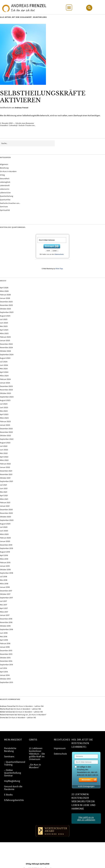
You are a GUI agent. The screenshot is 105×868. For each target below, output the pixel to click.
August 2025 (5, 316)
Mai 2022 (4, 453)
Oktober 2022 (5, 436)
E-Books (8, 795)
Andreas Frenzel (21, 108)
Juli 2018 (3, 577)
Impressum (60, 748)
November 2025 (6, 305)
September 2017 (6, 598)
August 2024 (5, 358)
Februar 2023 (5, 422)
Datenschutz (59, 254)
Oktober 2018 (5, 570)
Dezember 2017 (6, 591)
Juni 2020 (4, 531)
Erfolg (2, 175)
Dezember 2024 (6, 344)
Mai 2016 (4, 637)
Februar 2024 (5, 379)
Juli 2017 (3, 601)
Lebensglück (5, 182)
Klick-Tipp (59, 269)
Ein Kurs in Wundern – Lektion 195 (29, 712)
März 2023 (4, 418)
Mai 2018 (4, 580)
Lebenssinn (5, 189)
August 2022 (5, 443)
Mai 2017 (3, 605)
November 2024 (6, 347)
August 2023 (5, 400)
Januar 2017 (5, 615)
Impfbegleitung (12, 781)
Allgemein (4, 164)
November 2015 (6, 654)
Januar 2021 (5, 506)
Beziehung (4, 168)
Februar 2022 (5, 464)
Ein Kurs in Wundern (8, 171)
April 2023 (4, 414)
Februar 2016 (5, 644)
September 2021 (6, 481)
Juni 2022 (4, 450)
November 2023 (6, 390)
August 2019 (5, 552)
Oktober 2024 (5, 351)
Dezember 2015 (6, 651)
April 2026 (4, 288)
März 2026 (4, 291)
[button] (69, 7)
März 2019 (4, 559)
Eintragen (50, 246)
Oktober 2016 (5, 626)
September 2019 (6, 548)
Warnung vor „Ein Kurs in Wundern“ (32, 715)
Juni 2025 (4, 323)
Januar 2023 (5, 425)
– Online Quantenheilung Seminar (13, 773)
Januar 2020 (5, 541)
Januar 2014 (5, 675)
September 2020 (7, 520)
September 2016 (6, 629)
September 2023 (7, 397)
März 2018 (4, 584)
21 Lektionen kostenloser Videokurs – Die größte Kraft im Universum (37, 754)
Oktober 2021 (5, 478)
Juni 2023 (4, 407)
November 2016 (6, 622)
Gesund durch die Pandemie (13, 788)
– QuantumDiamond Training (15, 763)
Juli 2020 (4, 527)
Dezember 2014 (6, 661)
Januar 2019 (5, 566)
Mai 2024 (4, 369)
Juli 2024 (4, 362)
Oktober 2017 (5, 594)
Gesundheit (4, 125)
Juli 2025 (4, 319)
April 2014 (4, 672)
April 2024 (4, 372)
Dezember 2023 (6, 386)
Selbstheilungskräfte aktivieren (43, 97)
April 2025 (4, 330)
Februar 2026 (5, 295)
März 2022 (4, 460)
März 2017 (4, 612)
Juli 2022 (4, 446)
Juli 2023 (4, 404)
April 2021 (4, 496)
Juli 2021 (3, 485)
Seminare (4, 207)
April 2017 (4, 608)
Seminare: (9, 756)
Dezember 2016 (6, 619)
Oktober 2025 (5, 309)
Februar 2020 (5, 538)
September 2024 (7, 355)
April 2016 (4, 640)
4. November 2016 (6, 123)
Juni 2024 (4, 365)
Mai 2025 (4, 326)
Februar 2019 (5, 563)
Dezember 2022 (6, 429)
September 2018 (7, 573)
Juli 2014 (3, 668)
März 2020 (4, 534)
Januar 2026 (5, 298)
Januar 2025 (5, 341)
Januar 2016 (5, 647)
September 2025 (7, 312)
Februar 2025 (5, 337)
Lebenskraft (13, 125)
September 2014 (6, 665)
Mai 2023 (4, 411)
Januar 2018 (5, 587)
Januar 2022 (5, 467)
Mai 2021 (4, 492)
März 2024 (4, 376)
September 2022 (7, 439)
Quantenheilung (7, 196)
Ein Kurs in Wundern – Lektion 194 (30, 706)
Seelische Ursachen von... (27, 125)
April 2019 (4, 555)
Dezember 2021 (6, 471)
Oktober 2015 (5, 658)
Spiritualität (5, 210)
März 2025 (4, 333)
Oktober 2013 (5, 679)
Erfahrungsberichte (14, 800)
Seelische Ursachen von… (10, 203)
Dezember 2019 (6, 545)
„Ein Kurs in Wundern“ (35, 766)
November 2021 (6, 474)
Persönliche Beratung (10, 750)
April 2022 (4, 457)
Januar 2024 (5, 383)
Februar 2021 (5, 503)
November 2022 (6, 432)
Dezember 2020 (6, 510)
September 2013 (6, 682)
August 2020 (5, 524)
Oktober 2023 (5, 393)
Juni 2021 (4, 488)
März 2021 (4, 499)
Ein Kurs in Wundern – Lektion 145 (22, 718)
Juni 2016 (4, 633)
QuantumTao (5, 200)
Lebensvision (5, 193)
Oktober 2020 (5, 517)
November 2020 (6, 513)
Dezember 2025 (6, 302)
